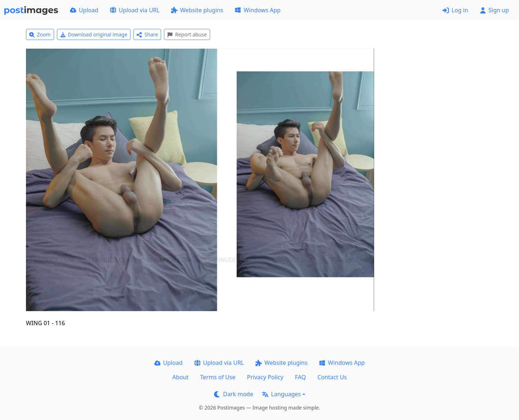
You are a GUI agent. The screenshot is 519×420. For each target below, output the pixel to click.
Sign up (494, 10)
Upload (84, 10)
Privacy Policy (265, 377)
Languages (281, 394)
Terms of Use (218, 377)
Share (147, 34)
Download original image (94, 34)
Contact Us (332, 377)
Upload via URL (135, 10)
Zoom (40, 34)
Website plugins (197, 10)
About (180, 377)
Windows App (258, 10)
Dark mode (234, 394)
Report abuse (187, 34)
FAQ (300, 377)
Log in (455, 10)
